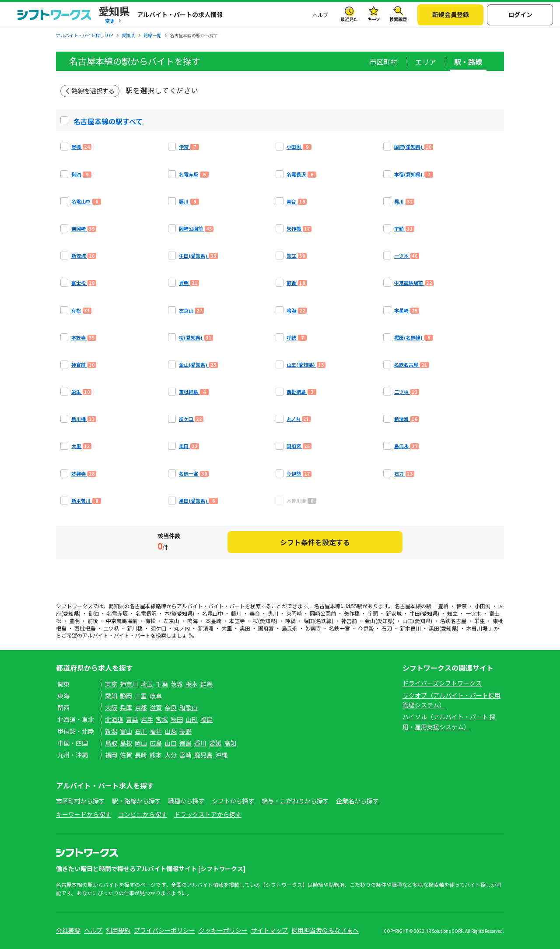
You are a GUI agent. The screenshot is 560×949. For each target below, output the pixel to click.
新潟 (111, 731)
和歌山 (189, 707)
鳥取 (111, 743)
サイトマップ (269, 930)
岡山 (141, 743)
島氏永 (290, 628)
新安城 (394, 613)
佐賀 (126, 755)
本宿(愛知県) (179, 613)
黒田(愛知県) (444, 628)
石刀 (387, 628)
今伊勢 (366, 628)
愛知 (111, 696)
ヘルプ (320, 15)
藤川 (236, 613)
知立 (452, 613)
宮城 (162, 719)
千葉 (162, 684)
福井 (156, 731)
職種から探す (186, 801)
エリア (426, 62)
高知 (230, 743)
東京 (111, 684)
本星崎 (213, 621)
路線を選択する (93, 91)
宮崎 (185, 755)
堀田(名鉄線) (318, 621)
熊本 (156, 755)
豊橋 (443, 606)
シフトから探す (233, 801)
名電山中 (213, 613)
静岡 (126, 696)
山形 (192, 719)
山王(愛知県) (417, 621)
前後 (93, 621)
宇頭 (373, 613)
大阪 (111, 707)
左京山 (171, 621)
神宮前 (349, 621)
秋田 (177, 719)
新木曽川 (410, 628)
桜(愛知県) (265, 621)
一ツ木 (473, 613)
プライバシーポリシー (164, 930)
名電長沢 (146, 613)
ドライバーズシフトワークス (442, 683)
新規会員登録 (451, 14)
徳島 (185, 743)
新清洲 (206, 628)
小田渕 (483, 606)
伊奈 (462, 606)
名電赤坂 (117, 613)
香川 (200, 743)
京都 (141, 707)
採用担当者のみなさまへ (325, 930)
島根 (126, 743)
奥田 (245, 628)
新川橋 (135, 628)
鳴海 (192, 621)
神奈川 (129, 684)
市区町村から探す (80, 801)
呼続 (290, 621)
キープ (374, 19)
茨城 (177, 684)
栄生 (479, 621)
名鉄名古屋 (453, 621)
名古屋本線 (143, 606)
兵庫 (126, 707)
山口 (171, 743)
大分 (171, 755)
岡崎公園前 (323, 613)
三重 (141, 696)
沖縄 (221, 755)
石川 (141, 731)
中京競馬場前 (122, 621)
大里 (227, 628)
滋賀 (156, 707)
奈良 (171, 707)
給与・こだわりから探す (295, 801)
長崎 (141, 755)
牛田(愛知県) (424, 613)
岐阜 (156, 696)
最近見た (349, 19)
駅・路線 (468, 62)
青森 (132, 719)
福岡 (111, 755)
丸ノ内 (182, 628)
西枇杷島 (85, 628)
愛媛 (215, 743)
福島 (206, 719)
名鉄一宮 (339, 628)
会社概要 (68, 930)
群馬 (206, 684)
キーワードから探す (84, 814)
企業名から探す (357, 801)
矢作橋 (352, 613)
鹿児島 (203, 755)
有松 (150, 621)
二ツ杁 (111, 628)
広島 (156, 743)
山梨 (171, 731)
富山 (126, 731)
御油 (94, 613)
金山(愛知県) (380, 621)
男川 (273, 613)
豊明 (74, 621)
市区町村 (383, 62)
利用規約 (118, 930)
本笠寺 (237, 621)
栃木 (192, 684)
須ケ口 (158, 628)
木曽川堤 (477, 628)
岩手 (147, 719)
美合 (255, 613)
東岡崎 (294, 613)
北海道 (114, 719)
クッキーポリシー (223, 930)
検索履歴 (398, 19)
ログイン (520, 14)
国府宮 (266, 628)
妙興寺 (313, 628)
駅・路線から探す (136, 801)
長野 (185, 731)
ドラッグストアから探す (208, 814)
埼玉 (147, 684)
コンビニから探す (143, 814)
